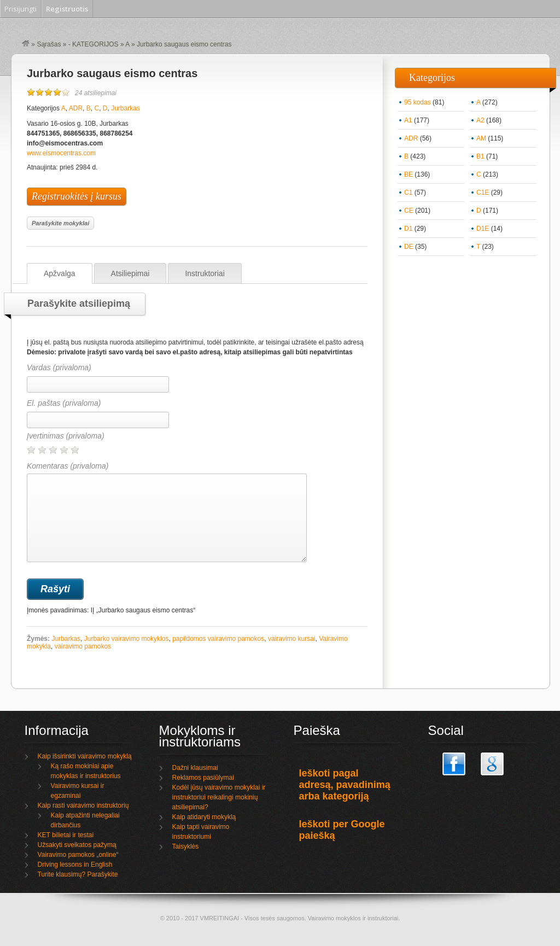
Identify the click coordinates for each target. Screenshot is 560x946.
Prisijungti (21, 9)
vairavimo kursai (292, 639)
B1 (480, 156)
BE (409, 174)
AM (481, 138)
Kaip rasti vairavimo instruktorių (83, 805)
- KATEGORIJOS (94, 44)
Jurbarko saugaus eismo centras (112, 73)
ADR (76, 108)
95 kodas (418, 102)
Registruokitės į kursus (77, 196)
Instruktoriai (205, 273)
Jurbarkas (126, 108)
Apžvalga (60, 273)
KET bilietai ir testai (66, 835)
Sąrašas (49, 44)
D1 (408, 229)
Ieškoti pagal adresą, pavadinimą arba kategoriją (345, 785)
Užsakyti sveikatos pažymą (77, 845)
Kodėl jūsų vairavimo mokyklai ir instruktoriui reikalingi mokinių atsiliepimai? (219, 797)
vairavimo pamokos (83, 646)
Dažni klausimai (195, 768)
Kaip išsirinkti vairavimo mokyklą (85, 756)
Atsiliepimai (130, 273)
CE (409, 211)
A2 (480, 120)
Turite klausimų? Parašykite (78, 874)
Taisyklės (186, 846)
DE (409, 247)
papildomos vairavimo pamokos (218, 639)
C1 (408, 192)
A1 (408, 120)
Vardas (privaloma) (59, 367)
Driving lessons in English (75, 865)
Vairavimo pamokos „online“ (78, 855)
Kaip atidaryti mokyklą (204, 817)
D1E (483, 229)
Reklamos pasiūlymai (203, 778)
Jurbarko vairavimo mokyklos (127, 639)
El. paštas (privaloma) (64, 403)
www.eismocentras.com (61, 153)
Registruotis (67, 9)
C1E (483, 192)
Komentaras (167, 512)
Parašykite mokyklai (60, 223)
